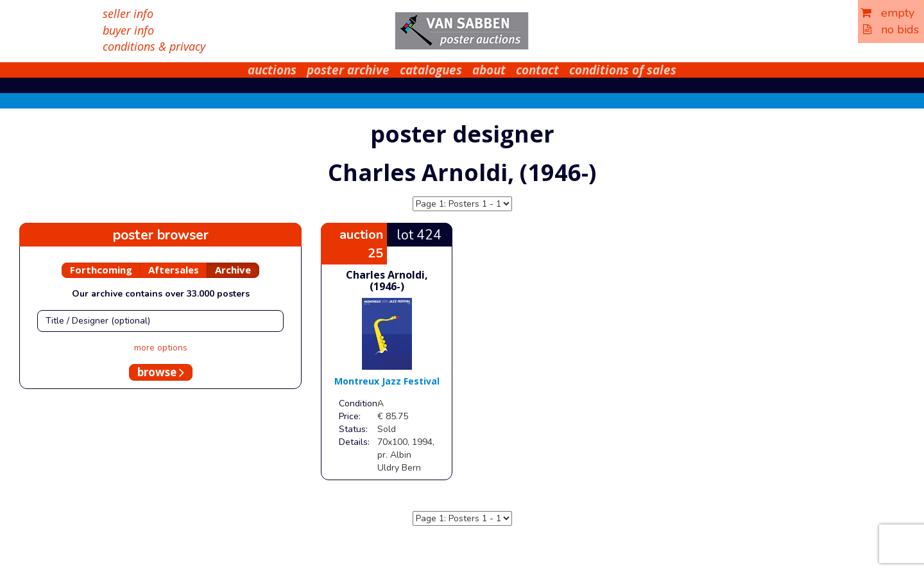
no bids (891, 30)
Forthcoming (101, 270)
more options (161, 348)
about (489, 70)
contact (537, 70)
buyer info (128, 30)
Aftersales (174, 270)
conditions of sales (623, 70)
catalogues (431, 70)
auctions (272, 70)
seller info (128, 13)
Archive (233, 270)
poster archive (348, 70)
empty (887, 13)
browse (161, 372)
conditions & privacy (154, 46)
